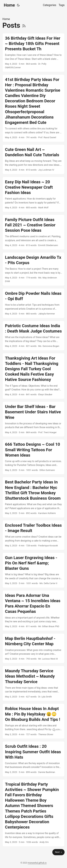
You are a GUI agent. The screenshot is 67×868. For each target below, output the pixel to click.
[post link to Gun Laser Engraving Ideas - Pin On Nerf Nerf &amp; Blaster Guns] (33, 570)
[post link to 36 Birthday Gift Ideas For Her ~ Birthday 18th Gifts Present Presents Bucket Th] (33, 53)
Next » (58, 852)
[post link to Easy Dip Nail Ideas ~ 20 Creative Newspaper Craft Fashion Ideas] (33, 194)
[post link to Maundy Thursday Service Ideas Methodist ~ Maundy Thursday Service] (33, 683)
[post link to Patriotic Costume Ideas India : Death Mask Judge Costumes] (33, 336)
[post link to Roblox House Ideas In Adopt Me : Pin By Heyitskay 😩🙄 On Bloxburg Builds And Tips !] (33, 721)
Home (9, 5)
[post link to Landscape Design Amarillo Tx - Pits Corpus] (33, 269)
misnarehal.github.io (37, 863)
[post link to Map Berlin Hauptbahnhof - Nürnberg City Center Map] (33, 648)
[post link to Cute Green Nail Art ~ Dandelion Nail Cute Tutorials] (33, 159)
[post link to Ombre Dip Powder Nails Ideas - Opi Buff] (33, 303)
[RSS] (24, 25)
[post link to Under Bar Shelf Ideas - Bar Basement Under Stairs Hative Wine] (33, 419)
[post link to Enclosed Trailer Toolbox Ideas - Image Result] (33, 535)
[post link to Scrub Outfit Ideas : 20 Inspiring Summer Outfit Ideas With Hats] (33, 759)
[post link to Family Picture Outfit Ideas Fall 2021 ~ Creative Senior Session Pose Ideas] (33, 232)
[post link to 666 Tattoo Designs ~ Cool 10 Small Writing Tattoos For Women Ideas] (33, 457)
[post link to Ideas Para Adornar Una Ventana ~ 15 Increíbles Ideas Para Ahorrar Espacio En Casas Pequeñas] (33, 611)
